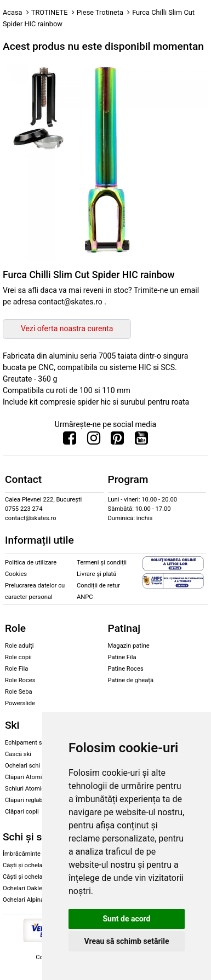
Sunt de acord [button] (126, 919)
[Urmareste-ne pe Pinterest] (117, 441)
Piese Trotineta (100, 12)
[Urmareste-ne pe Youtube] (141, 441)
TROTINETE (50, 12)
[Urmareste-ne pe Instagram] (94, 441)
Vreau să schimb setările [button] (126, 941)
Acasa (13, 12)
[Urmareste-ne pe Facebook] (70, 441)
